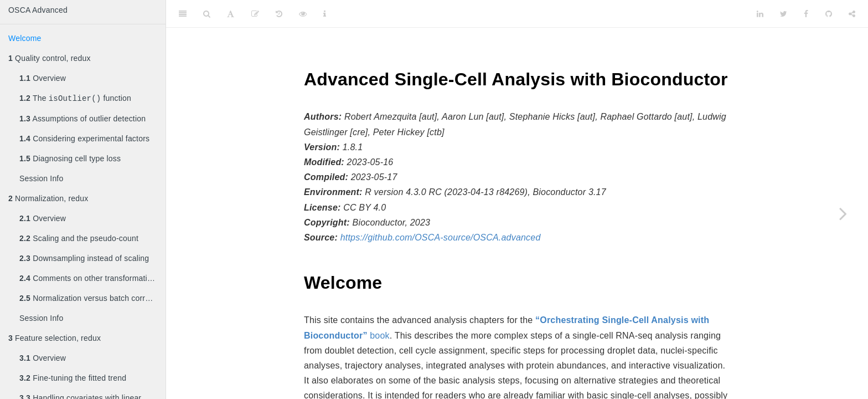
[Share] (852, 14)
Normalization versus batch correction (92, 299)
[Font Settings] (231, 14)
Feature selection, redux (55, 339)
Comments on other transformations (90, 279)
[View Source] (303, 14)
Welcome (25, 38)
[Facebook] (806, 14)
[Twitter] (784, 14)
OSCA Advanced (38, 10)
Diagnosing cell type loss (70, 160)
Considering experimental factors (84, 140)
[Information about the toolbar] (325, 14)
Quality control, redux (50, 58)
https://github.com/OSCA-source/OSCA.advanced (441, 237)
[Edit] (255, 14)
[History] (279, 14)
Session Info (41, 180)
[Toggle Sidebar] (183, 14)
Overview (43, 78)
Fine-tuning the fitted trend (73, 379)
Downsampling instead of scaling (84, 259)
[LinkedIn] (760, 14)
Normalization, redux (48, 199)
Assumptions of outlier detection (82, 120)
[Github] (829, 14)
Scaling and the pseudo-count (79, 239)
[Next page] (843, 213)
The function (75, 99)
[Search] (207, 14)
